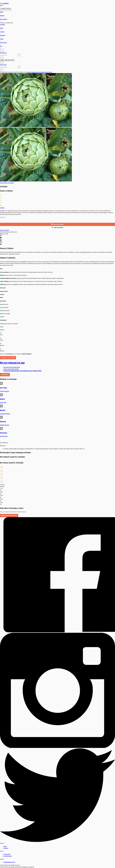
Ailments (6, 848)
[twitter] (1, 238)
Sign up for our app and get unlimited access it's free (39, 72)
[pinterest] (1, 242)
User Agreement (8, 856)
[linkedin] (1, 244)
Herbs (5, 846)
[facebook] (1, 236)
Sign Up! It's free (10, 60)
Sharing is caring (4, 234)
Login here (6, 3)
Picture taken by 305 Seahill (7, 183)
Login (2, 60)
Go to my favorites (4, 230)
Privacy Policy (7, 854)
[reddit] (1, 240)
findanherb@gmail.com (9, 862)
